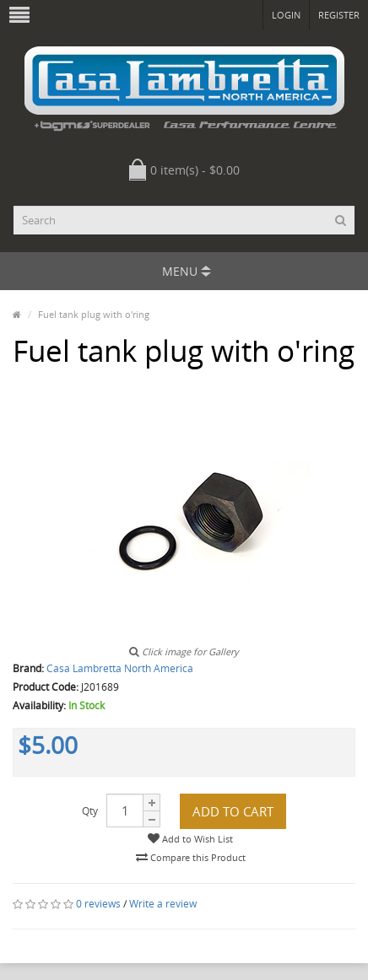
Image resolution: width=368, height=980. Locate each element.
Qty (90, 811)
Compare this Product (191, 857)
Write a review (163, 904)
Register (339, 15)
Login (286, 15)
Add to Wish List (190, 839)
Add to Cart (233, 811)
